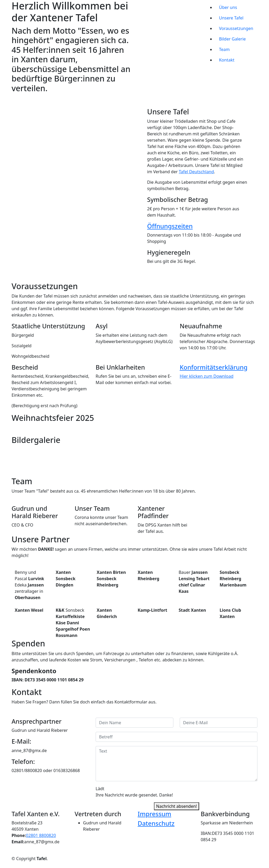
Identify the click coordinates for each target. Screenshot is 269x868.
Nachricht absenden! (176, 806)
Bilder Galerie (232, 39)
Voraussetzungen (236, 28)
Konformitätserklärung (214, 367)
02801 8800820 (41, 835)
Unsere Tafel (231, 18)
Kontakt (227, 60)
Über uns (228, 7)
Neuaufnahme (201, 326)
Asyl (102, 326)
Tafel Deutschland (196, 172)
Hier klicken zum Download (207, 376)
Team (224, 49)
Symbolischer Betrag (177, 200)
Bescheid (25, 367)
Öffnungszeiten (170, 226)
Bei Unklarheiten (120, 367)
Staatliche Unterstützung (48, 326)
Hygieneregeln (169, 252)
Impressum (154, 814)
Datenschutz (156, 823)
